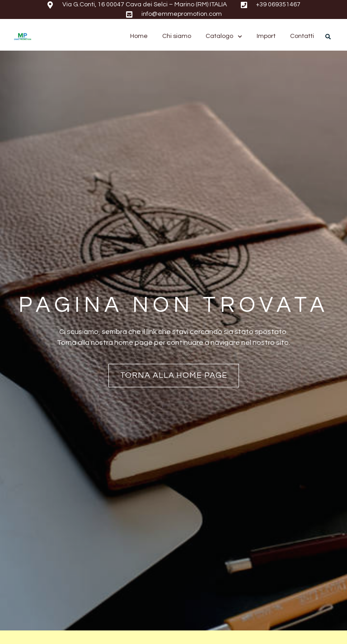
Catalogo (224, 36)
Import (266, 36)
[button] (328, 37)
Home (139, 36)
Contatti (302, 36)
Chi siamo (177, 36)
